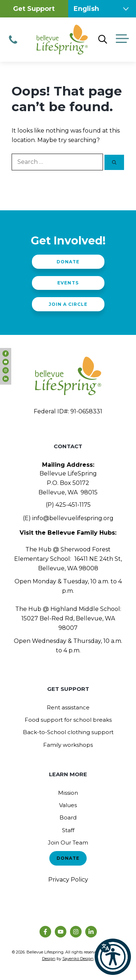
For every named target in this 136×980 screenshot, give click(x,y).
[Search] (114, 162)
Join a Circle (68, 304)
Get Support (34, 9)
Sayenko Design (78, 959)
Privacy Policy (68, 880)
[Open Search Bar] (103, 40)
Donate (68, 262)
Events (68, 283)
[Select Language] (102, 9)
